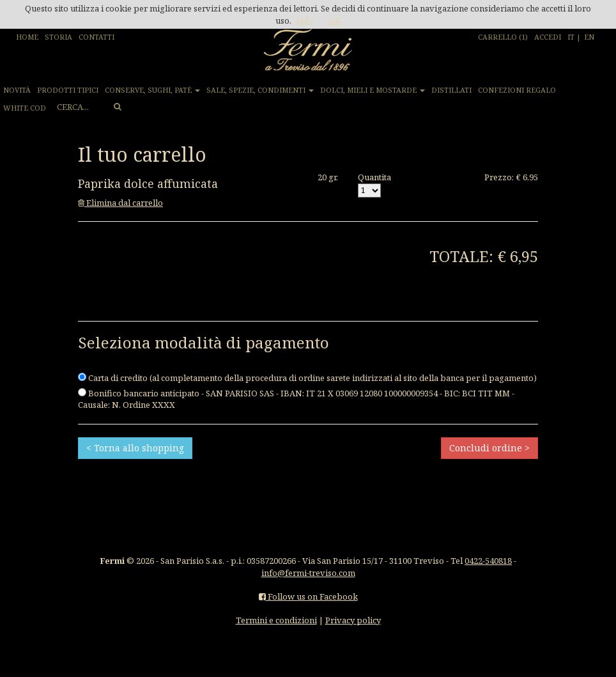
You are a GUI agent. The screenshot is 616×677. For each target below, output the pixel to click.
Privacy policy (353, 620)
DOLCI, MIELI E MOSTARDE (373, 90)
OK (335, 20)
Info (305, 20)
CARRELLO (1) (503, 37)
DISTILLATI (451, 90)
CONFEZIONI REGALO (517, 90)
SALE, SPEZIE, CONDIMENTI (260, 90)
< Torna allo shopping (135, 448)
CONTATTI (96, 37)
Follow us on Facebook (308, 596)
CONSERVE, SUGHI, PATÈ (152, 90)
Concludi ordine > (489, 448)
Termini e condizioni (276, 620)
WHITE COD (25, 108)
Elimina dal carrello (120, 203)
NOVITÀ (17, 90)
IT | (574, 37)
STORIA (58, 37)
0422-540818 (488, 561)
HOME (27, 37)
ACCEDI (548, 37)
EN (589, 37)
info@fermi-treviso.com (308, 573)
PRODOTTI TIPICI (68, 90)
